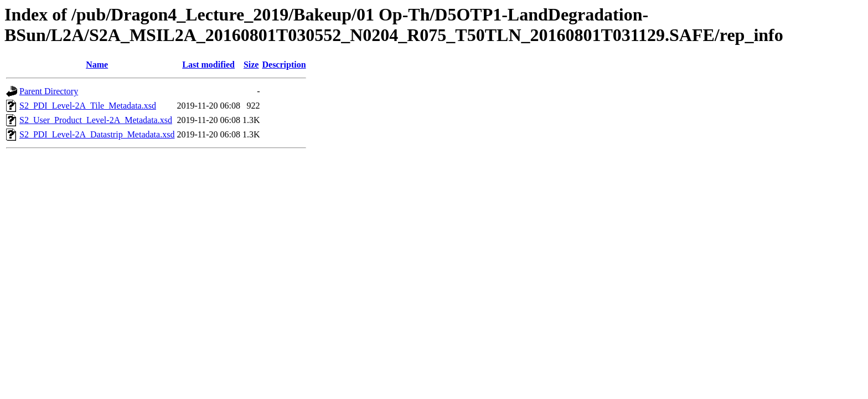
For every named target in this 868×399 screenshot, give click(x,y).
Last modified (208, 65)
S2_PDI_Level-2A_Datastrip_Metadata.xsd (97, 134)
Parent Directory (49, 91)
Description (284, 65)
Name (97, 65)
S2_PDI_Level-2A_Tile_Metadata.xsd (88, 106)
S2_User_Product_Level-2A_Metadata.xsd (96, 120)
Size (251, 65)
